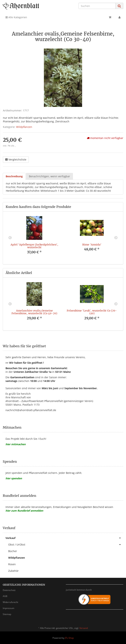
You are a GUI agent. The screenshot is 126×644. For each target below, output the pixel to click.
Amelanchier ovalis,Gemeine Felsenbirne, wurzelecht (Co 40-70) (34, 312)
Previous (10, 238)
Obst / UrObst (66, 545)
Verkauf (64, 538)
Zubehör (13, 571)
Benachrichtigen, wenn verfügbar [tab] (49, 176)
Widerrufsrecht (10, 602)
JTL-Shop (69, 638)
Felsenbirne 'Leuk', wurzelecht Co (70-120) (92, 312)
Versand (84, 628)
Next (116, 238)
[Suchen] (97, 6)
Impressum (9, 608)
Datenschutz (9, 590)
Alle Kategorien (16, 17)
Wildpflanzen (24, 127)
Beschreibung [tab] (14, 176)
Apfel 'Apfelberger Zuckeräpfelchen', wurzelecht (34, 246)
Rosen (12, 564)
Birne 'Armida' (92, 245)
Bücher (13, 551)
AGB (5, 596)
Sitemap (7, 614)
